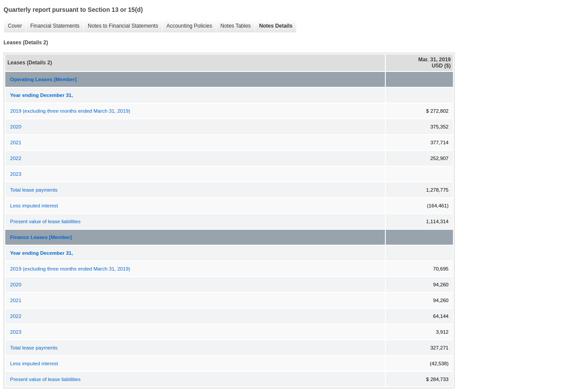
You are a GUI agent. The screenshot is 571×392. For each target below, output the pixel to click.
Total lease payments (34, 190)
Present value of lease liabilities (45, 221)
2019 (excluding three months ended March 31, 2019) (70, 111)
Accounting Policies (187, 26)
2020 (16, 127)
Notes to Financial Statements (121, 26)
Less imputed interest (34, 206)
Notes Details (273, 26)
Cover (13, 26)
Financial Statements (53, 26)
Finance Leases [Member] (41, 237)
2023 (16, 174)
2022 (16, 158)
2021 (16, 143)
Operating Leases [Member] (43, 79)
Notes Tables (233, 26)
